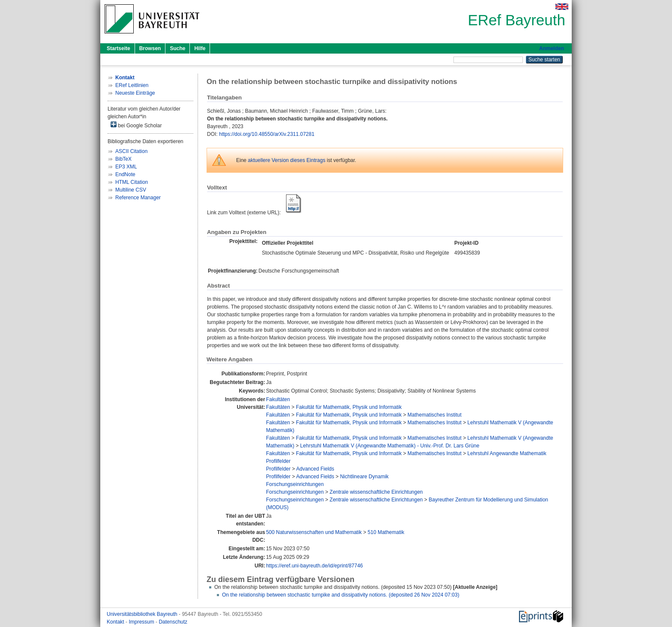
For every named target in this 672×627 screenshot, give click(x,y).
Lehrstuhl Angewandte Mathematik (507, 453)
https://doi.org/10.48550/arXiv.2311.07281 (267, 134)
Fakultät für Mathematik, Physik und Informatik (349, 407)
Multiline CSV (131, 190)
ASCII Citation (131, 151)
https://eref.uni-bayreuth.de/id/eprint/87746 (315, 566)
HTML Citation (132, 182)
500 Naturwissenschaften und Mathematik (314, 532)
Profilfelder (278, 461)
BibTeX (123, 159)
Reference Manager (138, 198)
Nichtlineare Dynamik (364, 477)
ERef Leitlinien (132, 85)
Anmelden (552, 48)
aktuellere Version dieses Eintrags (286, 160)
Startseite (118, 48)
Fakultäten (278, 399)
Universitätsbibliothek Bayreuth (143, 614)
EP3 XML (126, 167)
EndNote (125, 174)
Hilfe (200, 48)
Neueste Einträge (135, 93)
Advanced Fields (315, 469)
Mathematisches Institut (435, 415)
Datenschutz (173, 622)
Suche (177, 48)
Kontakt (116, 622)
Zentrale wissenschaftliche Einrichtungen (376, 492)
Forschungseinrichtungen (295, 484)
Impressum (142, 622)
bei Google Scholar (136, 125)
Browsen (150, 48)
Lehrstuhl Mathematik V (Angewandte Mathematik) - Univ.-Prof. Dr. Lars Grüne (390, 446)
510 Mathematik (386, 532)
